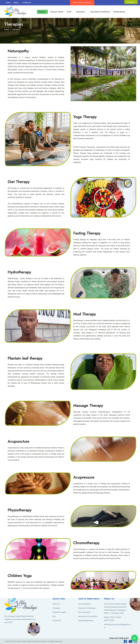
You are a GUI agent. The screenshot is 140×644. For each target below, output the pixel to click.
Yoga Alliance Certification (100, 12)
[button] (135, 638)
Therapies (42, 12)
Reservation (81, 12)
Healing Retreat (119, 12)
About (16, 3)
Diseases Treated (57, 12)
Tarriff (69, 12)
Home (8, 3)
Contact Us (27, 3)
